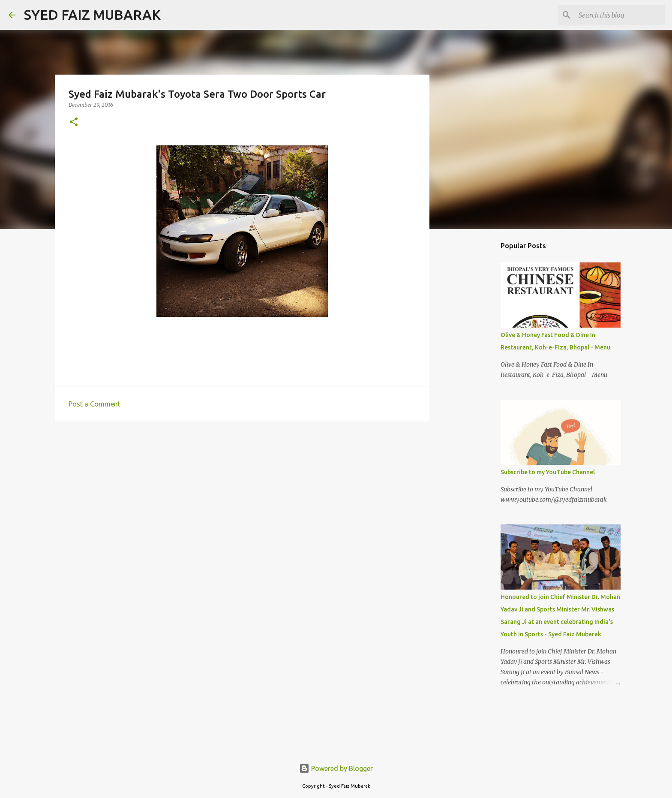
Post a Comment (94, 404)
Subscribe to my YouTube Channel (548, 472)
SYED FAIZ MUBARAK (92, 15)
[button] (74, 122)
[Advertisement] (473, 370)
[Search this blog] (620, 15)
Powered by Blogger (336, 768)
